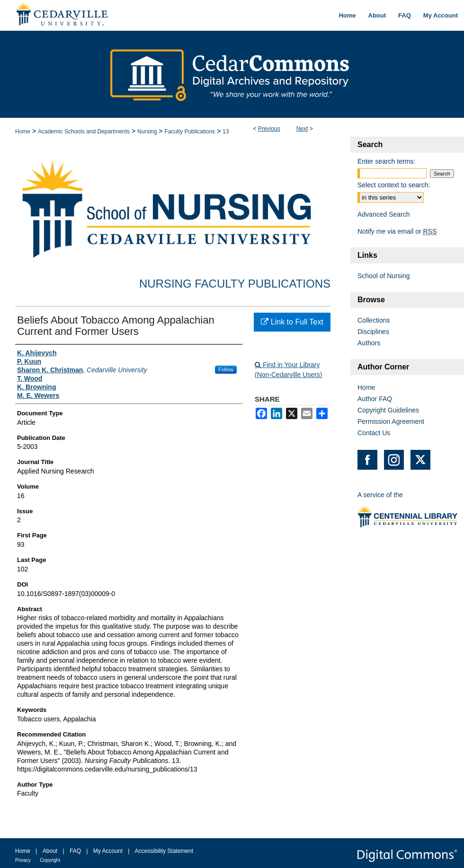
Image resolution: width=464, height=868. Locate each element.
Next (302, 129)
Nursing (147, 132)
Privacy (23, 860)
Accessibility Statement (164, 851)
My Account (108, 851)
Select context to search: (394, 185)
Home (23, 132)
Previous (269, 129)
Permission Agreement (391, 421)
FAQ (75, 851)
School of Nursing (384, 276)
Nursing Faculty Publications (235, 284)
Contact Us (374, 433)
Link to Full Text (292, 322)
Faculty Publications (190, 132)
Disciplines (373, 332)
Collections (374, 320)
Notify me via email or (397, 231)
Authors (369, 343)
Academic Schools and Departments (84, 132)
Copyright (50, 860)
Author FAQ (375, 399)
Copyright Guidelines (388, 410)
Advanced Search (384, 214)
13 (226, 132)
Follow (226, 369)
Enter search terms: (386, 161)
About (50, 851)
